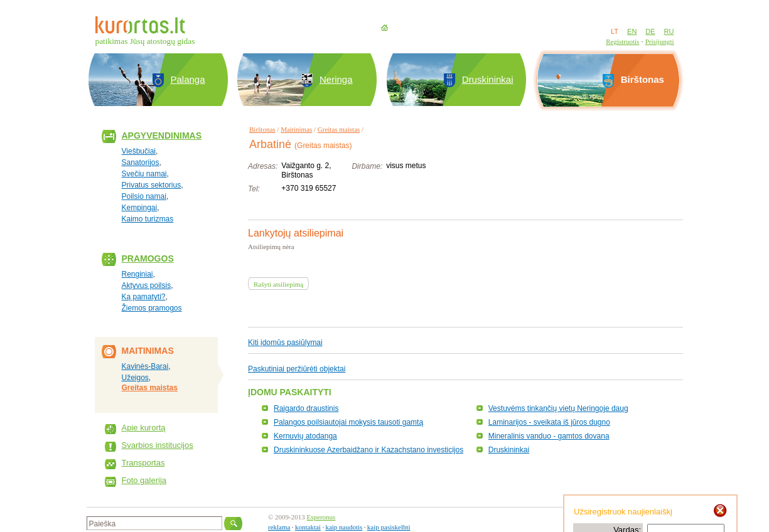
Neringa (336, 79)
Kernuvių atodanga (305, 436)
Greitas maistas (150, 388)
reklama (279, 527)
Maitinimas (296, 129)
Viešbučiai (139, 151)
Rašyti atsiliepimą (278, 284)
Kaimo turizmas (148, 219)
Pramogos (148, 258)
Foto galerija (144, 480)
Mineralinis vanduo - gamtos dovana (549, 436)
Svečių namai (144, 174)
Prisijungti (660, 41)
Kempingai (140, 208)
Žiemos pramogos (152, 308)
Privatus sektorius (152, 185)
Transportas (143, 463)
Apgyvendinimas (162, 136)
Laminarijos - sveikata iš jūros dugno (549, 422)
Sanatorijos (141, 162)
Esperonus (321, 517)
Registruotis (622, 41)
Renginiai (137, 274)
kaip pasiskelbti (389, 527)
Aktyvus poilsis (147, 285)
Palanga (188, 79)
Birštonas (262, 129)
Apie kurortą (144, 428)
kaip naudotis (344, 527)
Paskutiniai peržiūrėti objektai (297, 369)
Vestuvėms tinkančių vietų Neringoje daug (558, 408)
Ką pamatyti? (144, 297)
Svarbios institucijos (158, 445)
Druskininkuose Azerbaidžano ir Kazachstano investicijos (368, 450)
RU (669, 31)
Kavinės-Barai (145, 366)
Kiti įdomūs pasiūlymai (285, 343)
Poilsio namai (144, 196)
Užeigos (135, 378)
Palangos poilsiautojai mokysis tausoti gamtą (348, 422)
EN (632, 31)
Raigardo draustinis (306, 408)
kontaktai (308, 527)
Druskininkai (488, 79)
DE (650, 31)
